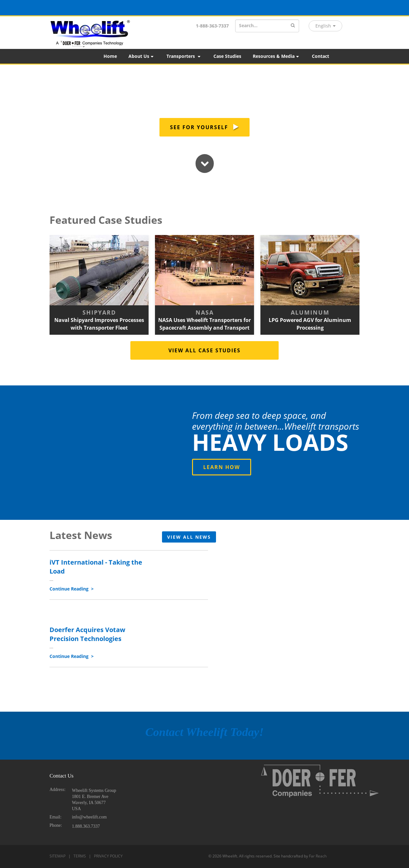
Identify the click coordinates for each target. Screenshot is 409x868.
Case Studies (227, 56)
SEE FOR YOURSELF (204, 127)
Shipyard (99, 312)
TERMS (80, 856)
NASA (205, 312)
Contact (320, 56)
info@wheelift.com (89, 817)
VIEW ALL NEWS (189, 537)
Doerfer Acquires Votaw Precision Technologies (87, 634)
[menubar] (253, 56)
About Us (141, 56)
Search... (248, 25)
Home (110, 56)
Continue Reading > (72, 589)
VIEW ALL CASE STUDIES (204, 350)
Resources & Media (276, 56)
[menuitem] (110, 56)
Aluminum (310, 312)
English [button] (325, 26)
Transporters (184, 56)
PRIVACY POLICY (108, 856)
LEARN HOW (222, 467)
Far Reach (318, 856)
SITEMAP (58, 856)
